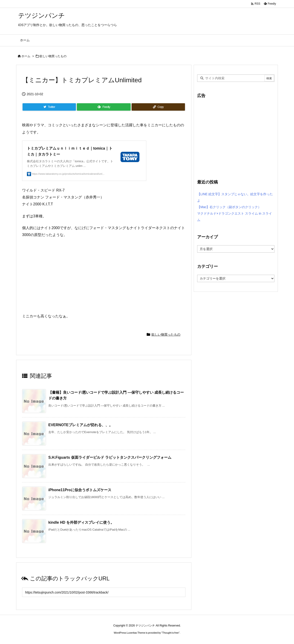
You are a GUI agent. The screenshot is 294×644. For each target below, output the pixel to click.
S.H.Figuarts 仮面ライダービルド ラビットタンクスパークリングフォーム (110, 457)
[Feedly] (104, 107)
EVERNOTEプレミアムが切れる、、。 (81, 425)
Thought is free (170, 633)
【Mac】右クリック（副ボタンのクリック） (229, 207)
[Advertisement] (236, 136)
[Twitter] (49, 107)
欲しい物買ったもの (53, 56)
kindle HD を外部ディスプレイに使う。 (81, 522)
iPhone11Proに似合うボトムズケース (80, 490)
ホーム (26, 56)
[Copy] (158, 107)
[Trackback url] (104, 592)
